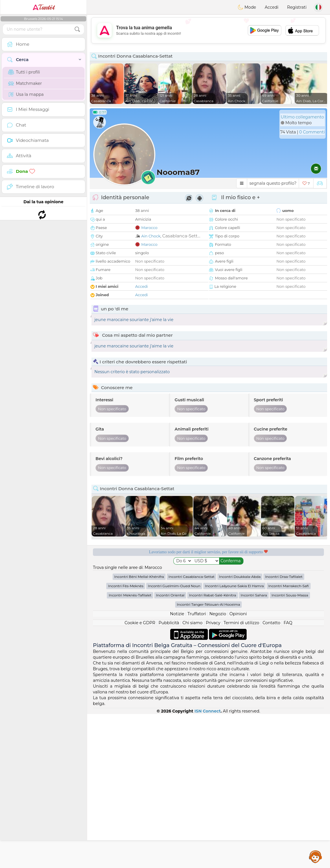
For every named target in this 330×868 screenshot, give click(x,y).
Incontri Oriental (170, 749)
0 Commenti (312, 132)
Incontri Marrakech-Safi (289, 740)
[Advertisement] (208, 30)
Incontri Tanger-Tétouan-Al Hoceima (209, 758)
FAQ (288, 777)
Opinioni (238, 768)
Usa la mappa (26, 94)
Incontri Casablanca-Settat (191, 731)
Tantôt (44, 7)
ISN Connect (208, 865)
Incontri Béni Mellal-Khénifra (139, 731)
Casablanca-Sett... (181, 236)
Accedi (272, 7)
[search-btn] (77, 29)
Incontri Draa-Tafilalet (284, 731)
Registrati (297, 7)
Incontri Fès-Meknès (126, 740)
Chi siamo (192, 777)
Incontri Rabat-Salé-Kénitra (213, 749)
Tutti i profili (24, 72)
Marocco (149, 228)
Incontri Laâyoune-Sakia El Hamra (234, 740)
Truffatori (197, 768)
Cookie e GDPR (140, 777)
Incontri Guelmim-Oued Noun (174, 740)
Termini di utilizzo (241, 777)
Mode (247, 7)
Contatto (271, 777)
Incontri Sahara (254, 749)
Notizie (177, 768)
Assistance (316, 856)
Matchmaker (25, 83)
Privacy (213, 777)
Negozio (218, 768)
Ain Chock (151, 236)
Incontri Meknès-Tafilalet (130, 749)
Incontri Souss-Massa (290, 749)
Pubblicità (169, 777)
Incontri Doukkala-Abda (240, 731)
